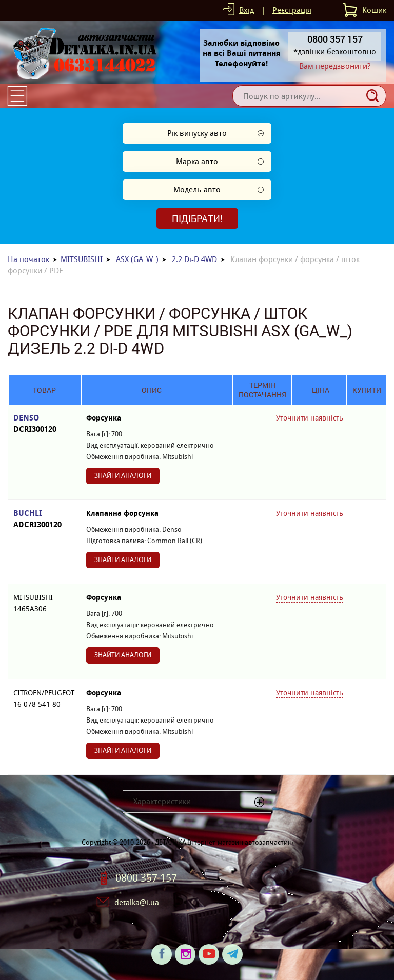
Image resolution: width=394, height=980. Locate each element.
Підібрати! (197, 218)
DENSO (45, 424)
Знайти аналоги (123, 476)
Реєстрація (292, 10)
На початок (28, 259)
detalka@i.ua (137, 902)
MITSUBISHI (82, 259)
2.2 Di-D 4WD (194, 259)
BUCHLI (45, 519)
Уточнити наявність (310, 418)
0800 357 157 (146, 878)
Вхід (247, 10)
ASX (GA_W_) (137, 259)
